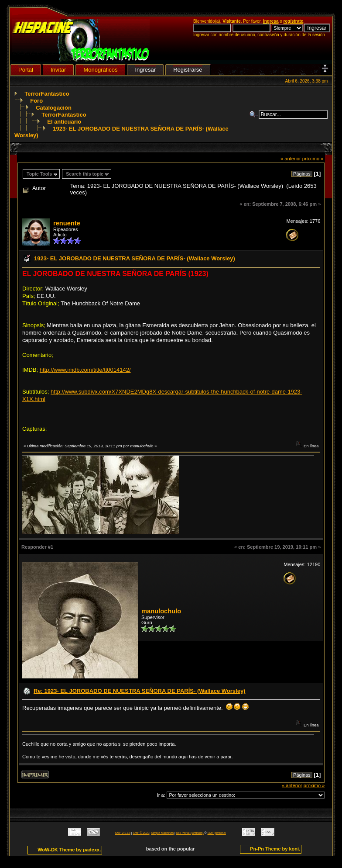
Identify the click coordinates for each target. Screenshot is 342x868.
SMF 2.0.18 (123, 833)
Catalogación (54, 108)
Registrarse (188, 70)
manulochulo (161, 611)
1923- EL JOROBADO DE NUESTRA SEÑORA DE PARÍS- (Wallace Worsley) (135, 258)
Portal (26, 70)
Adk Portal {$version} (190, 833)
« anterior (291, 159)
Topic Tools (39, 174)
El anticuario (64, 122)
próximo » (313, 159)
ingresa (271, 21)
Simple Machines (162, 833)
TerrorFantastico (47, 94)
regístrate (294, 21)
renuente (67, 223)
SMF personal (217, 833)
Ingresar (145, 70)
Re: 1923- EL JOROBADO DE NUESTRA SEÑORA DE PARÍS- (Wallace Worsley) (139, 691)
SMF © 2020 (141, 833)
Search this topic (85, 174)
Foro (36, 101)
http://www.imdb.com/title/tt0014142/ (85, 370)
